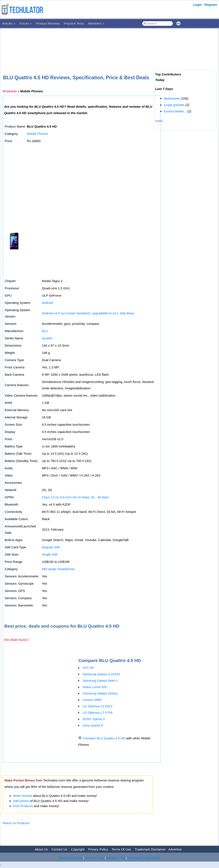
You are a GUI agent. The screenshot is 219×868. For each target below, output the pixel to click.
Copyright (78, 849)
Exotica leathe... (175, 111)
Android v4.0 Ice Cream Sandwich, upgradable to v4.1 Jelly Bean (88, 313)
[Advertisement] (80, 45)
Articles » (9, 23)
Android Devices (71, 858)
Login (198, 5)
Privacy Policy (98, 849)
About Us (41, 849)
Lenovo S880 (92, 700)
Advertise (175, 849)
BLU (45, 331)
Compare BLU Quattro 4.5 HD (104, 738)
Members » (96, 23)
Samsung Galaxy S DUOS (101, 674)
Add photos (21, 801)
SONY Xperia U (94, 719)
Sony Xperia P (93, 725)
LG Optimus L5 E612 (98, 706)
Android (47, 303)
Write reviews (23, 796)
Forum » (26, 23)
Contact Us (59, 849)
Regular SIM (51, 547)
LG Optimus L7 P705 (98, 713)
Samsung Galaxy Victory (100, 693)
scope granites (174, 105)
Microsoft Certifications (144, 858)
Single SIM (50, 554)
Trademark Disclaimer (150, 849)
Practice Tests (74, 23)
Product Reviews (48, 23)
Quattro (47, 338)
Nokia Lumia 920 (95, 687)
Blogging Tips (116, 858)
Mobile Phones (37, 134)
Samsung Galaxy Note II (100, 680)
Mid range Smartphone (58, 569)
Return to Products (16, 823)
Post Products (23, 806)
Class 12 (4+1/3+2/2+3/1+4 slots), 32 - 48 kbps (75, 497)
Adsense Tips (94, 858)
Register (211, 5)
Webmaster (172, 98)
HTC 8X (88, 668)
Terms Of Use (121, 849)
